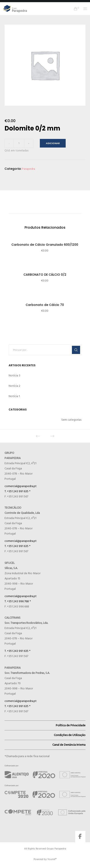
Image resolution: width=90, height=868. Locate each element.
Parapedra (29, 169)
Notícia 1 (14, 396)
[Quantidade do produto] (19, 143)
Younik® (52, 859)
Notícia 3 (14, 375)
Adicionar (53, 143)
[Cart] (74, 9)
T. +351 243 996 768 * (18, 601)
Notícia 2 (14, 386)
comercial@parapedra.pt (21, 486)
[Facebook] (80, 836)
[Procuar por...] (45, 350)
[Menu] (84, 9)
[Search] (76, 350)
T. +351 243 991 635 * (17, 491)
